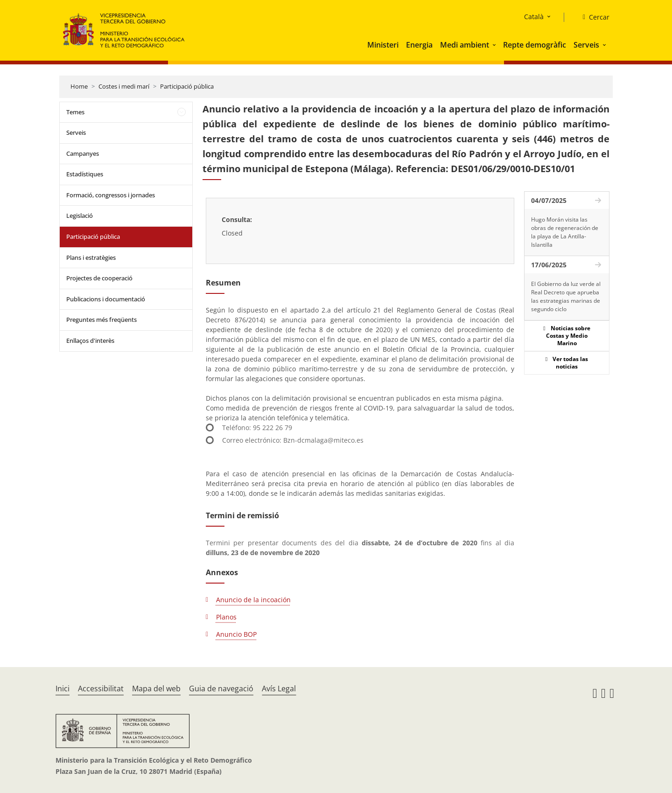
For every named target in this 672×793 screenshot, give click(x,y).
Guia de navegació (221, 689)
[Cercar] (592, 17)
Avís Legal (279, 689)
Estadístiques (85, 174)
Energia (419, 45)
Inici (63, 689)
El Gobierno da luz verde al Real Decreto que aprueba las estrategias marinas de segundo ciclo (566, 296)
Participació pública (187, 86)
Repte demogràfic (535, 45)
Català (534, 17)
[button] (495, 45)
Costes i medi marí (124, 86)
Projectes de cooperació (99, 278)
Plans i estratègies (91, 257)
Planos (226, 617)
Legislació (80, 216)
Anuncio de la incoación (253, 600)
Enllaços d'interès (90, 341)
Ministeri (383, 45)
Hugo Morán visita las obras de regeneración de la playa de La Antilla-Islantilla (565, 232)
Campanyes (83, 153)
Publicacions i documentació (106, 299)
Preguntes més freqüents (101, 320)
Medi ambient (465, 45)
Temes (75, 112)
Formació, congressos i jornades (111, 195)
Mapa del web (156, 689)
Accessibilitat (101, 689)
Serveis (586, 45)
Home (79, 86)
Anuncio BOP (236, 634)
